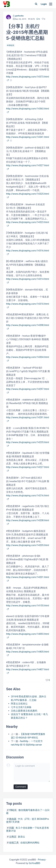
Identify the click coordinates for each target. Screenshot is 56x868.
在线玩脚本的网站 (30, 843)
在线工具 (14, 843)
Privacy (42, 860)
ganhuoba (19, 16)
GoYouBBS (35, 863)
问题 (11, 828)
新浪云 (22, 837)
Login (44, 4)
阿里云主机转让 (19, 704)
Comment (21, 787)
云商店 (13, 837)
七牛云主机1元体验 (21, 707)
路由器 (13, 819)
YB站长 (11, 45)
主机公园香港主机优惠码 (24, 711)
